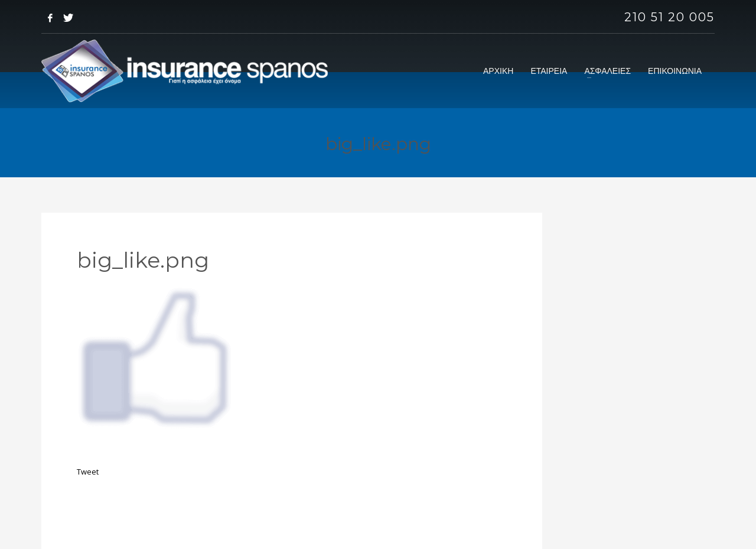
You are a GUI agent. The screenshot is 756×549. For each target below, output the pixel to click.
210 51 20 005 (669, 17)
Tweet (88, 472)
